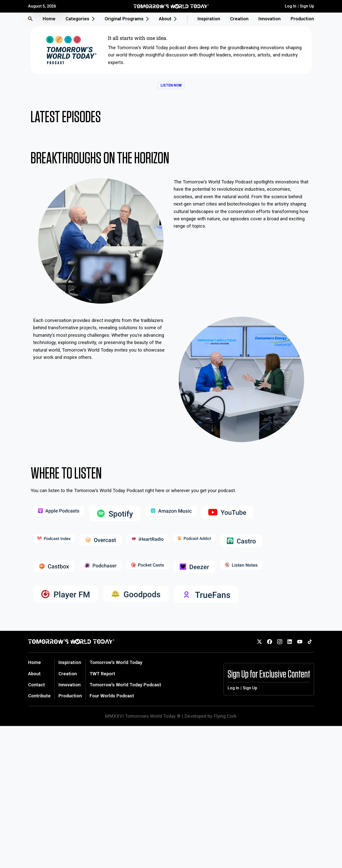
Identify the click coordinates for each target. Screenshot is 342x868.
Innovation (269, 19)
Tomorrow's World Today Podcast (125, 685)
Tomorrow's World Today (116, 662)
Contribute (39, 696)
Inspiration (209, 19)
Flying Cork (225, 716)
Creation (239, 19)
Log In (291, 6)
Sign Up (307, 6)
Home (49, 19)
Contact (37, 685)
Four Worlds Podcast (112, 696)
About (34, 674)
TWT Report (102, 674)
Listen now (171, 85)
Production (302, 19)
